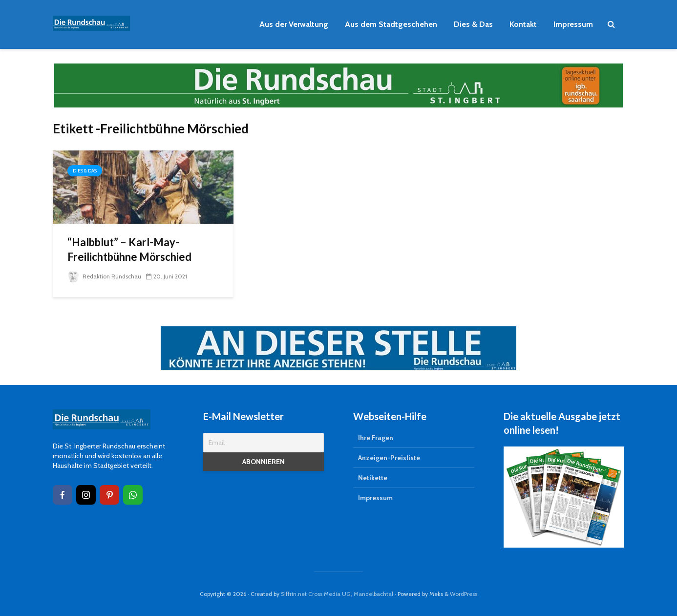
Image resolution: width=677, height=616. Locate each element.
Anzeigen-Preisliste (389, 458)
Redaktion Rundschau (104, 276)
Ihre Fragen (376, 438)
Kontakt (523, 24)
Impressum (573, 24)
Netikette (373, 478)
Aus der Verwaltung (294, 24)
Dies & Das (473, 24)
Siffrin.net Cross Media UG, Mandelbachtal (337, 594)
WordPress (464, 594)
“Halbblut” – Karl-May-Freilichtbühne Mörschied (129, 249)
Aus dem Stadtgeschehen (391, 24)
